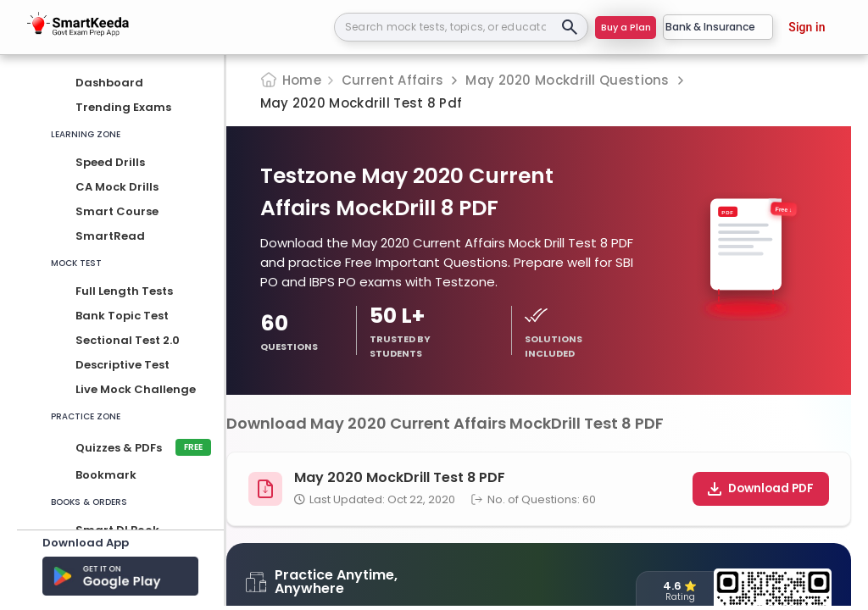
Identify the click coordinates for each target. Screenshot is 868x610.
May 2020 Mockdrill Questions (567, 80)
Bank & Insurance (718, 27)
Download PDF (761, 488)
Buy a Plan (626, 27)
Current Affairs (393, 80)
